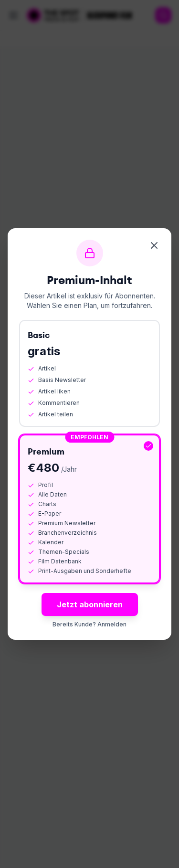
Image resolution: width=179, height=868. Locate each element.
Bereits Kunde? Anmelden (89, 624)
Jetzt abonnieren (90, 604)
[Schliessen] (154, 245)
